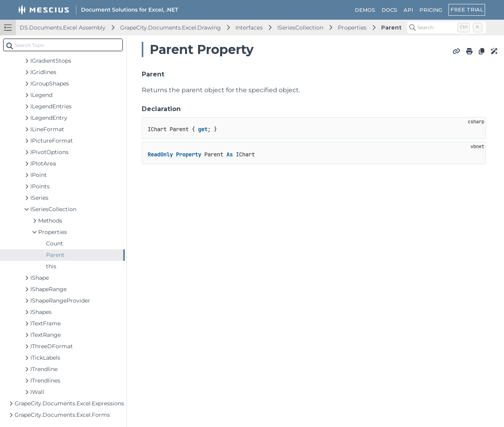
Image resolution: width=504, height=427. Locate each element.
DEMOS (365, 10)
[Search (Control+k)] (447, 28)
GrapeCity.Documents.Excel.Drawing (170, 28)
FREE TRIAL (467, 9)
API (408, 10)
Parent (391, 28)
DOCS (389, 10)
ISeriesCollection (300, 28)
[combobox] (63, 45)
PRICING (431, 10)
